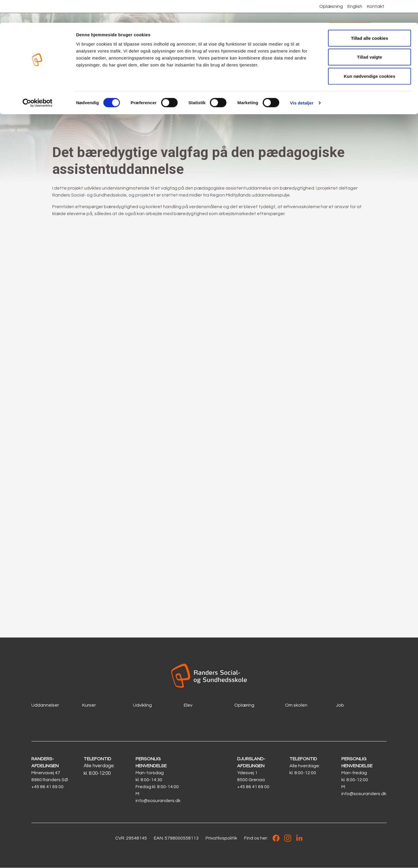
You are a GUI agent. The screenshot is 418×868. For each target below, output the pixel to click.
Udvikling (142, 705)
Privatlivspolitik (221, 838)
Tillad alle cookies (370, 15)
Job (340, 705)
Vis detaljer (302, 80)
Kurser (89, 705)
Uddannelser (45, 705)
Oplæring (244, 705)
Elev (188, 705)
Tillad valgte (370, 34)
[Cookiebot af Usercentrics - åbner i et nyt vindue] (38, 80)
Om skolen (296, 705)
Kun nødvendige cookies (370, 53)
